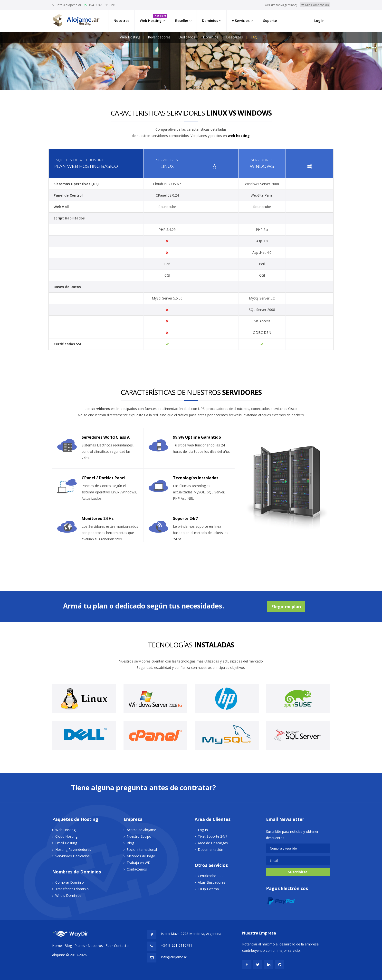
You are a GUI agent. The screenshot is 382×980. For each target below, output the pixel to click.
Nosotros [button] (121, 21)
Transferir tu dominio (72, 889)
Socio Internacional (142, 849)
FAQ (254, 37)
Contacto (121, 946)
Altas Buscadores (212, 882)
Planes (80, 946)
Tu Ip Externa (208, 889)
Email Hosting (66, 843)
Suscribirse (298, 872)
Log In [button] (319, 21)
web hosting (239, 136)
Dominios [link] (212, 21)
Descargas (234, 37)
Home (57, 946)
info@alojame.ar (69, 5)
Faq (108, 946)
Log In (203, 830)
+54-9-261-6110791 (102, 5)
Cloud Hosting (66, 836)
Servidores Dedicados (72, 856)
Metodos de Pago (141, 856)
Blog (130, 843)
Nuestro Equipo (139, 836)
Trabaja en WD (139, 863)
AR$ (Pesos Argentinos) (281, 5)
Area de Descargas (213, 843)
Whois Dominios (68, 895)
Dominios (211, 37)
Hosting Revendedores (73, 849)
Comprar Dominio (70, 882)
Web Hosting (130, 37)
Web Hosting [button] (154, 18)
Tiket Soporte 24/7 (213, 836)
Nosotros (95, 946)
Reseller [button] (183, 21)
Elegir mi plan (286, 607)
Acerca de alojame (141, 830)
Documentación (210, 849)
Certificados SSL (211, 876)
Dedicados (187, 37)
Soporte (270, 21)
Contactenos (137, 869)
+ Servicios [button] (242, 21)
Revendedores (159, 37)
